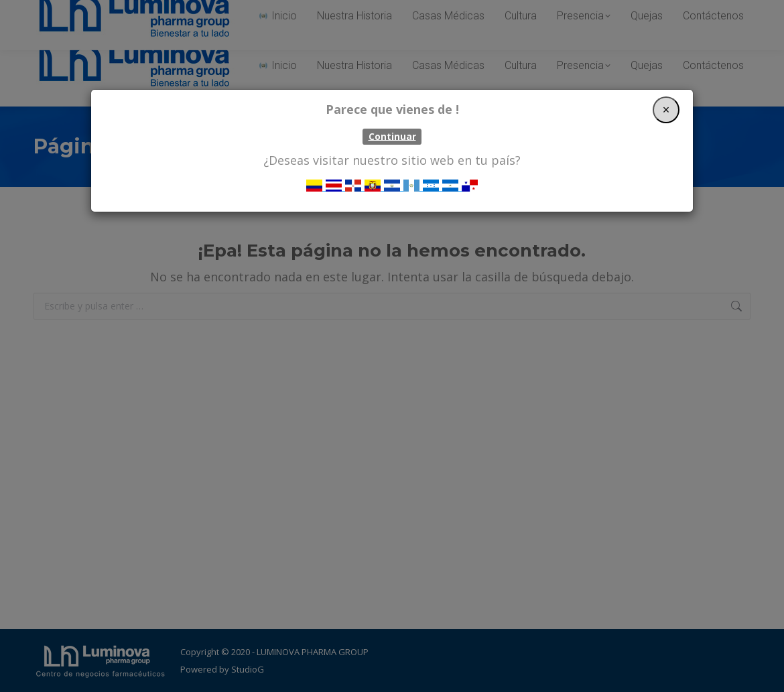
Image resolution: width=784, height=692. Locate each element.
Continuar (392, 136)
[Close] (666, 110)
